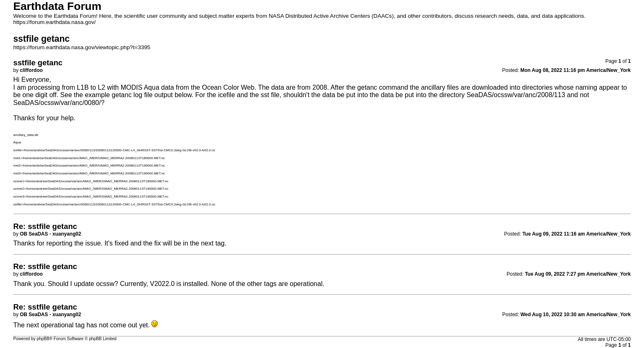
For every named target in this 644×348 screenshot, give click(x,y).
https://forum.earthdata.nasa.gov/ (55, 22)
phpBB (43, 339)
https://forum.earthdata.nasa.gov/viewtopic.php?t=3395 (82, 47)
